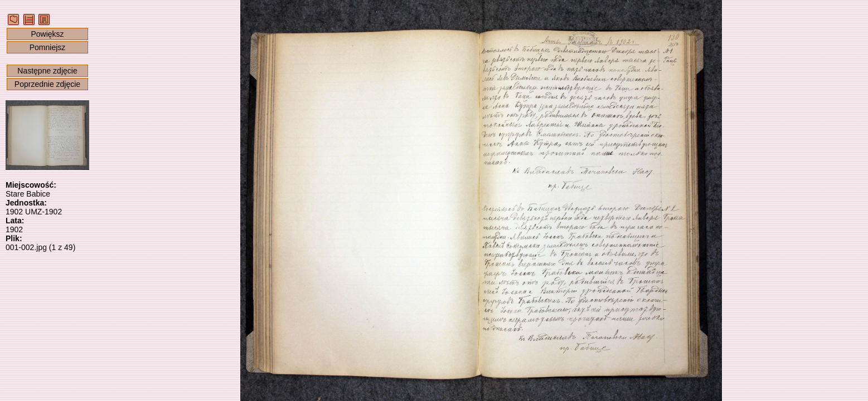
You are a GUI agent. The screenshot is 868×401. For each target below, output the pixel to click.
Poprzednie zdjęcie (47, 84)
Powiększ (47, 34)
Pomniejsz (48, 47)
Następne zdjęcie (47, 71)
